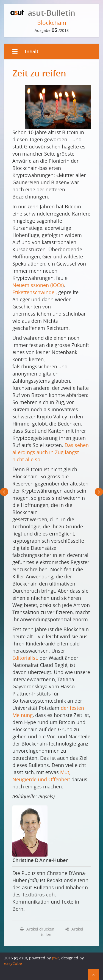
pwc (56, 958)
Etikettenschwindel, (35, 292)
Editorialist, (25, 658)
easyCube (13, 963)
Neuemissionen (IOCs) (38, 285)
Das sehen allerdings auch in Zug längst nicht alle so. (51, 452)
